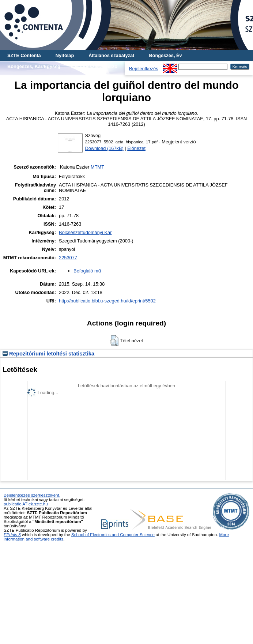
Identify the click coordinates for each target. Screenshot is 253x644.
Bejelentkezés (144, 69)
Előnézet (136, 148)
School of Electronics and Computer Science (113, 535)
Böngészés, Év (165, 55)
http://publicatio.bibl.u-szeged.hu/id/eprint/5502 (107, 301)
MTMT (97, 167)
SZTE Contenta (24, 55)
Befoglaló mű (87, 271)
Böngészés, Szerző (96, 66)
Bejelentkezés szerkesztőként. (32, 495)
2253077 (68, 258)
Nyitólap (65, 55)
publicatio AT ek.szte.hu (26, 504)
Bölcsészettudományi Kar (85, 232)
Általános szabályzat (111, 55)
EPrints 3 (12, 535)
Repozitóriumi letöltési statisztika (48, 354)
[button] (114, 341)
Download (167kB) (104, 148)
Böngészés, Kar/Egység (34, 66)
